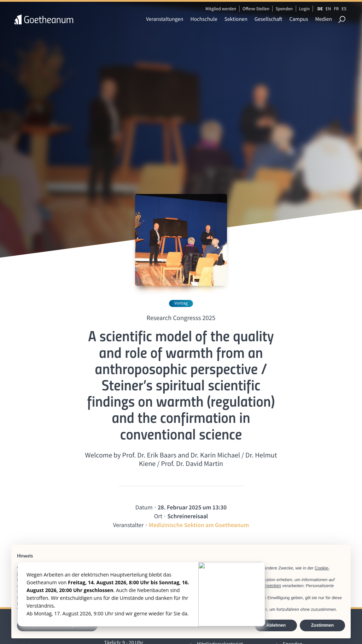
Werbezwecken (267, 586)
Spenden (284, 9)
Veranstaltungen (165, 19)
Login (304, 9)
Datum (144, 507)
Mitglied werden (221, 9)
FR (336, 9)
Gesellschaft (268, 19)
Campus (299, 19)
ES (344, 9)
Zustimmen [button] (322, 625)
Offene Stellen (256, 9)
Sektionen (236, 19)
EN (328, 9)
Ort (158, 516)
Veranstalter (129, 525)
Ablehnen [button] (276, 625)
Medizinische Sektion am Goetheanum (199, 525)
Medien (323, 19)
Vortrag (181, 303)
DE (320, 9)
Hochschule (204, 19)
